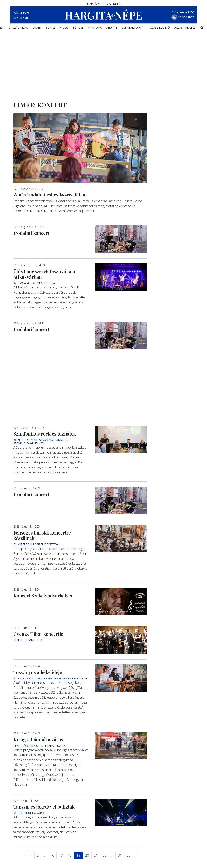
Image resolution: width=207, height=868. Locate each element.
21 (96, 855)
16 (52, 855)
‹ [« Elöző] (25, 855)
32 (129, 855)
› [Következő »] (136, 855)
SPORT (37, 28)
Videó (64, 28)
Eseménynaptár (133, 28)
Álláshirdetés (185, 28)
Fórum (78, 28)
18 (70, 855)
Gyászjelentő (160, 28)
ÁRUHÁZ (112, 28)
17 (61, 855)
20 (87, 855)
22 (105, 855)
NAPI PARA (95, 28)
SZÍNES (51, 28)
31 (120, 855)
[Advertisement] (104, 62)
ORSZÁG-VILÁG (18, 28)
